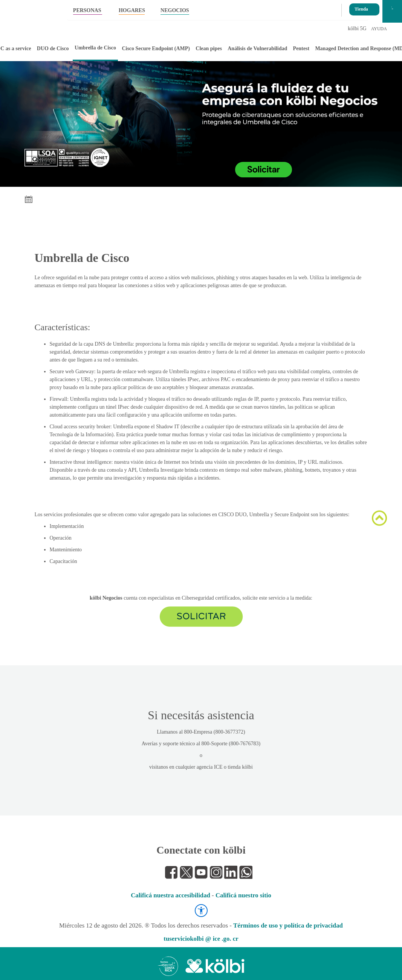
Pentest (301, 48)
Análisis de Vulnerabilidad (257, 48)
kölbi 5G (357, 28)
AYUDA (379, 29)
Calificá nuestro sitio (243, 895)
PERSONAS (87, 10)
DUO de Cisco (53, 48)
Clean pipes (209, 48)
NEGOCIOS (175, 10)
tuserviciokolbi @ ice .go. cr (201, 939)
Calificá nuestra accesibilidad (170, 895)
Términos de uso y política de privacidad (288, 925)
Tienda (361, 7)
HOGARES (132, 10)
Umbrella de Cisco (95, 48)
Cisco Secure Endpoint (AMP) (156, 48)
